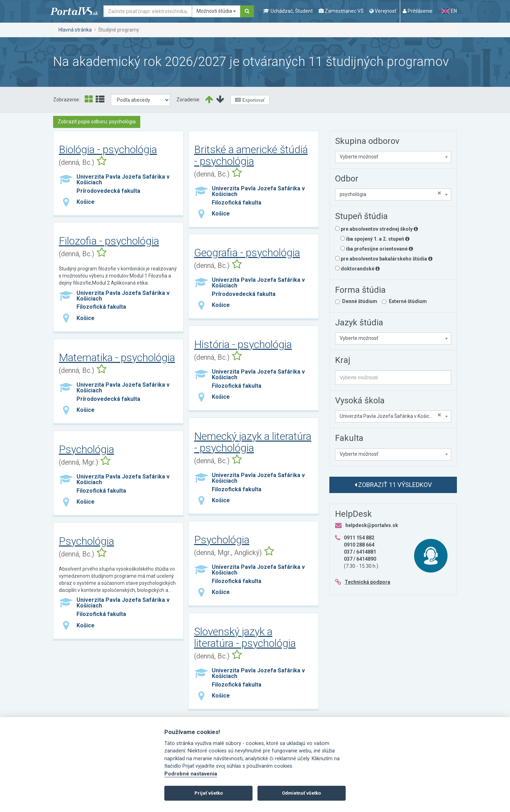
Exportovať (253, 100)
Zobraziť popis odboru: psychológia (97, 122)
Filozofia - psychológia (109, 241)
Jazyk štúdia (359, 323)
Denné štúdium (360, 301)
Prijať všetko (209, 793)
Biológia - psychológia (108, 149)
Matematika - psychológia (117, 357)
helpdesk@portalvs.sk (372, 525)
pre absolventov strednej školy (376, 229)
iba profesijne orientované (377, 249)
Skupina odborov (367, 141)
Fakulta (349, 438)
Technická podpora (367, 582)
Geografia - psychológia (247, 253)
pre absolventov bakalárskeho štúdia (384, 259)
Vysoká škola (360, 401)
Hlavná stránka (75, 30)
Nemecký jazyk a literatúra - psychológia (253, 442)
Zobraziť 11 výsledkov (393, 485)
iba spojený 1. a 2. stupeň (375, 239)
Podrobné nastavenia (191, 774)
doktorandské (357, 269)
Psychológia (86, 449)
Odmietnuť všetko (301, 793)
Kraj (343, 360)
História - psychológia (243, 344)
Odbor (347, 179)
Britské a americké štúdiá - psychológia (251, 155)
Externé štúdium (408, 301)
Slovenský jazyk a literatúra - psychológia (245, 637)
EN (449, 11)
